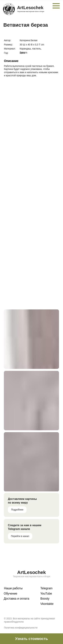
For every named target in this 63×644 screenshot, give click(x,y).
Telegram (46, 588)
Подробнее (17, 510)
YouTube (46, 594)
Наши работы (13, 588)
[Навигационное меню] (56, 6)
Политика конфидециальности (21, 628)
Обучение (10, 594)
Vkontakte (47, 604)
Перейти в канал (20, 536)
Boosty (45, 599)
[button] (32, 639)
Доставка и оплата (16, 599)
